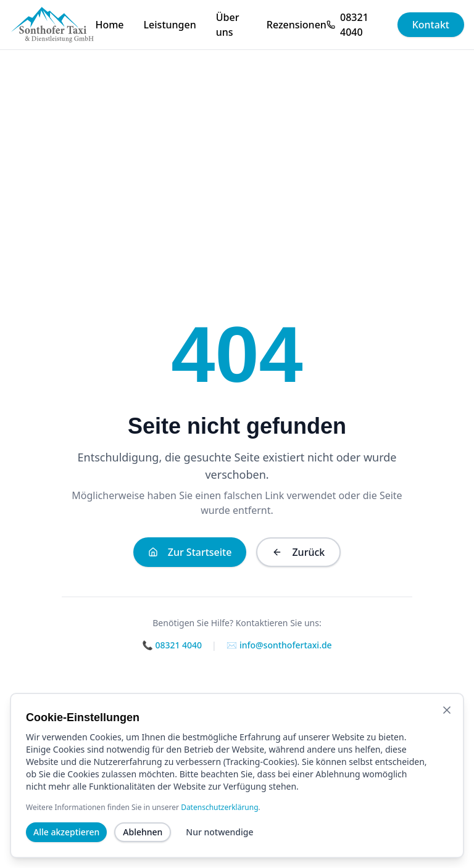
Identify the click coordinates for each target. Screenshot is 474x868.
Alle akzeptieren (66, 846)
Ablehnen (143, 846)
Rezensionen (297, 25)
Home (109, 25)
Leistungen (170, 25)
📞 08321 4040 (172, 645)
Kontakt (431, 25)
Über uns (228, 25)
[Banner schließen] (447, 724)
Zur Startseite (190, 552)
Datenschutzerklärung (219, 821)
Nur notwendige (219, 846)
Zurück (298, 552)
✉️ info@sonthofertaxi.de (279, 645)
